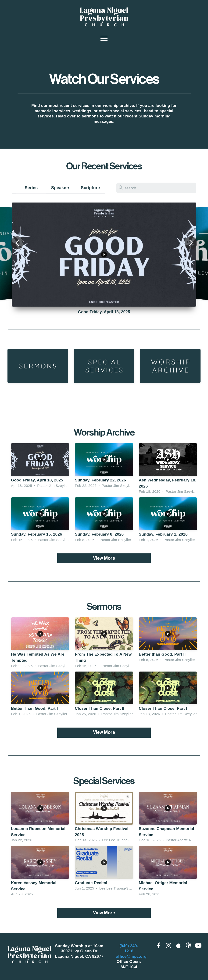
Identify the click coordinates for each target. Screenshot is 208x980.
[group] (104, 255)
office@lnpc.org (131, 956)
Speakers (61, 188)
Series (31, 188)
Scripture (90, 188)
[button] (17, 243)
